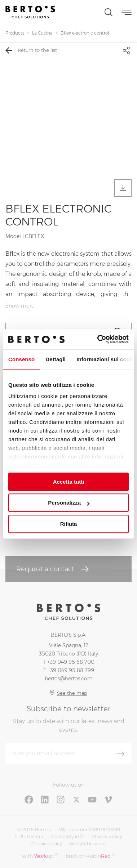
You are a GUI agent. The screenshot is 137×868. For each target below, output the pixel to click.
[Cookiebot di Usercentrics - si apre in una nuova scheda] (98, 339)
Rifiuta (69, 524)
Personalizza (69, 503)
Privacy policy (107, 836)
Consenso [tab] (21, 359)
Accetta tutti (69, 482)
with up (40, 856)
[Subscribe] (121, 754)
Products (15, 33)
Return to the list (31, 50)
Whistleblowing (88, 844)
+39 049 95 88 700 (71, 662)
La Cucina (42, 33)
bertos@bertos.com (69, 679)
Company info (67, 836)
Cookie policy (47, 844)
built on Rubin (90, 856)
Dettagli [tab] (56, 359)
